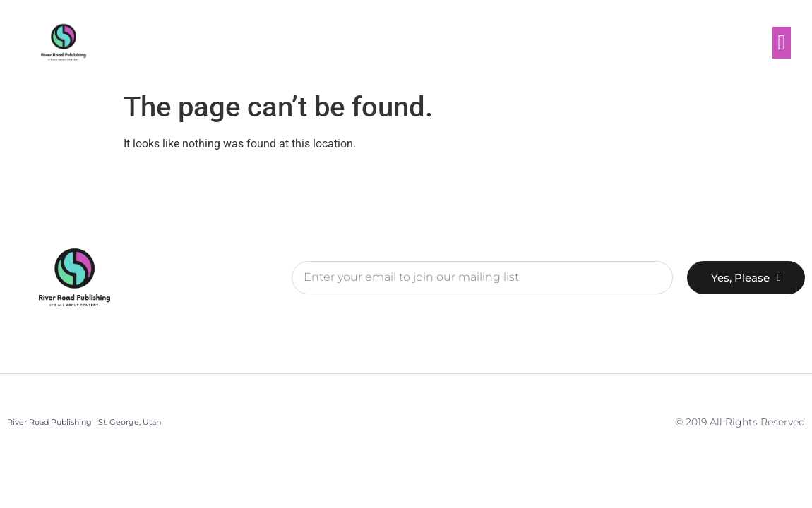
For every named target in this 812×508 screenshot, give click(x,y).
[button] (782, 43)
